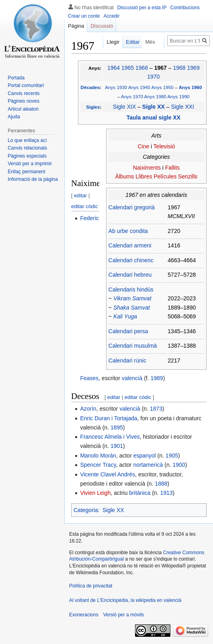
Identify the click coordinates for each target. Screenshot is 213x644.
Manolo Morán (98, 456)
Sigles (93, 107)
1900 (179, 465)
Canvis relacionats (27, 148)
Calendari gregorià (132, 207)
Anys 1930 (116, 87)
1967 (161, 68)
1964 (114, 68)
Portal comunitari (26, 85)
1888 (161, 484)
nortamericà (148, 465)
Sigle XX (154, 107)
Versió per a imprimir (30, 164)
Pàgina (76, 26)
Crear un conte (84, 16)
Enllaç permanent (26, 172)
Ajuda (14, 117)
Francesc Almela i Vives (110, 437)
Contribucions (185, 8)
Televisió (164, 146)
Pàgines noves (24, 101)
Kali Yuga (125, 316)
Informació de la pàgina (33, 179)
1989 (157, 378)
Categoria (86, 510)
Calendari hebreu (130, 275)
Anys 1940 (139, 87)
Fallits (173, 168)
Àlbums (125, 176)
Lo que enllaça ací (27, 140)
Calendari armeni (130, 245)
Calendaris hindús (131, 290)
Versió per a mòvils (124, 615)
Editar (129, 42)
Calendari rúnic (127, 360)
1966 (142, 68)
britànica (140, 493)
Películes (165, 176)
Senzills (188, 176)
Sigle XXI (182, 107)
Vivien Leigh (95, 493)
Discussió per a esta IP (142, 8)
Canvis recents (24, 93)
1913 (166, 493)
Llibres (144, 176)
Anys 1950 (163, 87)
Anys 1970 (132, 96)
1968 (179, 68)
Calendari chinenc (131, 260)
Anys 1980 (155, 96)
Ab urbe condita (128, 231)
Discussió (102, 26)
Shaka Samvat (132, 308)
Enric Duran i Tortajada (109, 418)
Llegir (110, 42)
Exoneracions (84, 615)
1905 (172, 456)
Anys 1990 (179, 96)
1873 (156, 409)
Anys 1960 (190, 87)
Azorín (88, 409)
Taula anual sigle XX (154, 117)
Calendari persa (128, 331)
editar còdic (84, 206)
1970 (153, 77)
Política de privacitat (91, 586)
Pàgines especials (27, 156)
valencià (132, 378)
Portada (16, 78)
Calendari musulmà (133, 346)
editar (81, 195)
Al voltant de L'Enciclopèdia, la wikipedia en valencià (125, 600)
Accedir (111, 16)
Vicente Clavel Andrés (108, 474)
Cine (143, 146)
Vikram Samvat (132, 298)
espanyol (145, 456)
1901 (117, 446)
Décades (90, 87)
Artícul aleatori (23, 109)
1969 (194, 68)
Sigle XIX (125, 107)
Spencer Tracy (98, 465)
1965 (128, 68)
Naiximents (147, 168)
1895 (117, 427)
